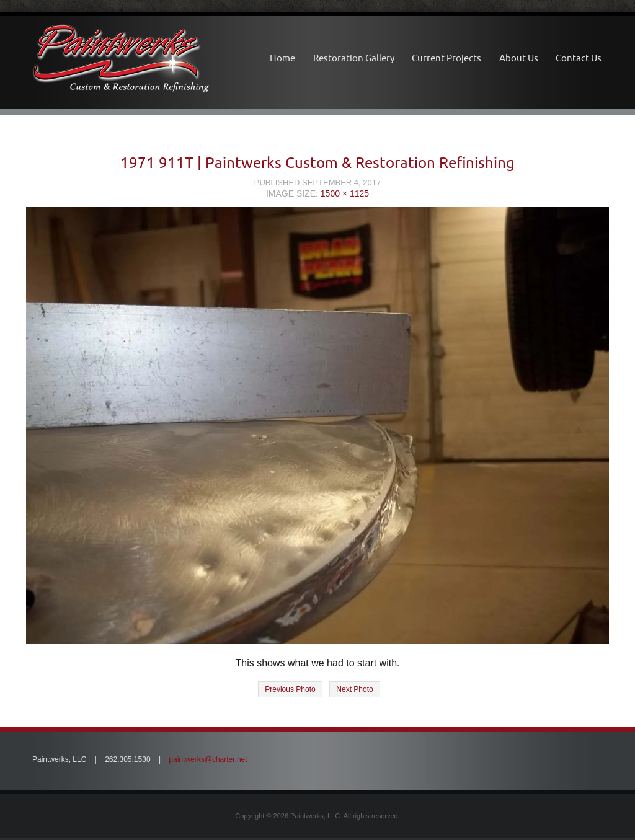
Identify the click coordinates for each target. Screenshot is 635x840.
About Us (519, 58)
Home (282, 58)
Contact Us (579, 58)
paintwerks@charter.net (208, 759)
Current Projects (446, 58)
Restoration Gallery (354, 58)
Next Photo (354, 689)
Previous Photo (290, 689)
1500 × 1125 (345, 193)
